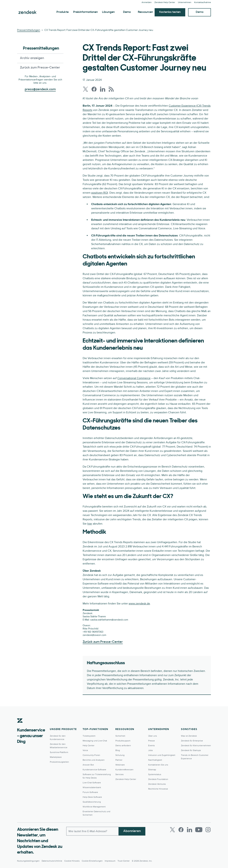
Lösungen (108, 12)
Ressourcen (145, 12)
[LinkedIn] (190, 830)
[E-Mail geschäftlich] (92, 831)
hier (90, 524)
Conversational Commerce (134, 378)
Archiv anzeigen (32, 58)
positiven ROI (100, 193)
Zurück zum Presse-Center (40, 68)
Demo (127, 12)
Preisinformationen (85, 12)
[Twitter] (172, 830)
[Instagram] (208, 830)
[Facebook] (181, 830)
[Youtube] (199, 830)
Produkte (63, 12)
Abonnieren (132, 831)
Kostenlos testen (170, 12)
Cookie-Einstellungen (92, 861)
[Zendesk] (20, 726)
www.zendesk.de (139, 604)
